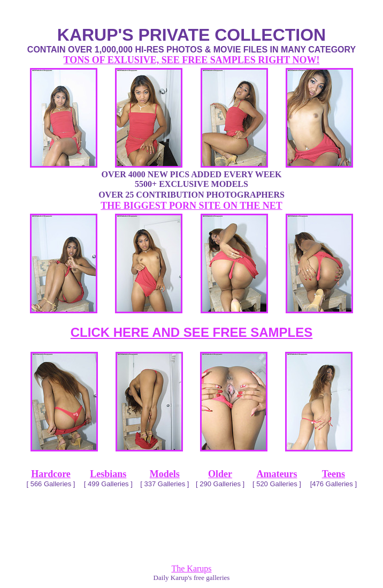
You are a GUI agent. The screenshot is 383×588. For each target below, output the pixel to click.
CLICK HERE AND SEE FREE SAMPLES (192, 332)
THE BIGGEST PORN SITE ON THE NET (191, 206)
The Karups (191, 568)
